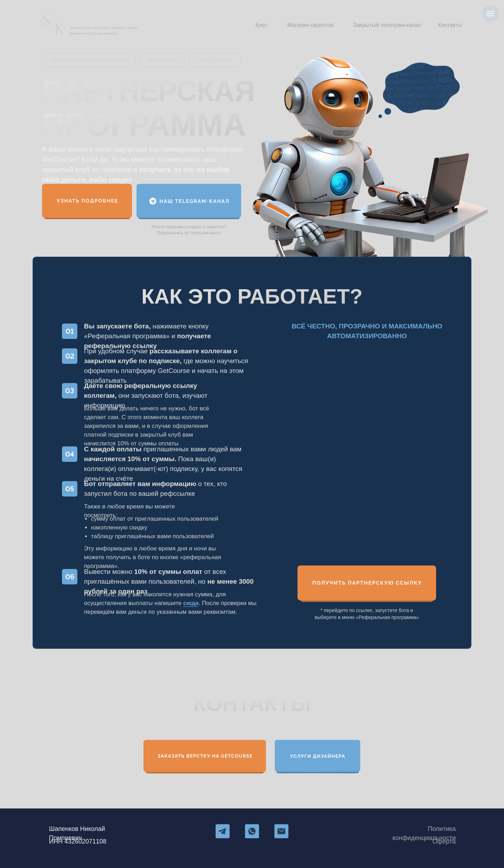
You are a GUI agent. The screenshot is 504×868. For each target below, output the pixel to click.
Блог (262, 25)
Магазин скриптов (310, 25)
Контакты (450, 25)
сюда (191, 603)
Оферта (444, 841)
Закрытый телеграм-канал (387, 25)
